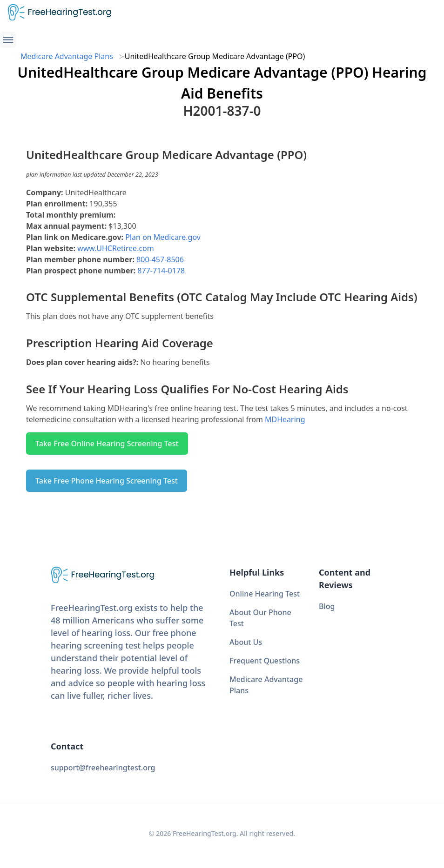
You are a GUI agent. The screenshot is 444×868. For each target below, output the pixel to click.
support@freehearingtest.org (103, 768)
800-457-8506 (160, 259)
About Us (246, 642)
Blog (327, 606)
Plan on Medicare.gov (163, 237)
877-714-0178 (161, 271)
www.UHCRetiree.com (116, 248)
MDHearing (285, 419)
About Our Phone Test (260, 618)
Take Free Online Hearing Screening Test (107, 444)
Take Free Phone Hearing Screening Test (107, 481)
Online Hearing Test (265, 594)
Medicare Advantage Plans (67, 56)
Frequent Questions (265, 661)
